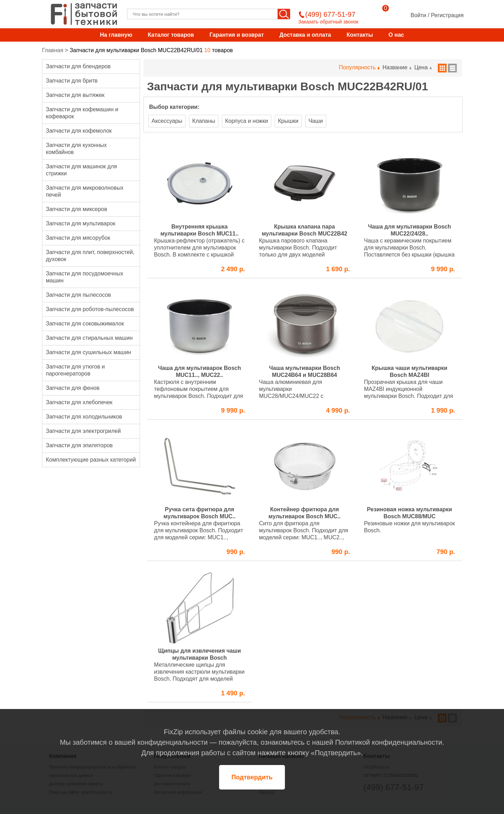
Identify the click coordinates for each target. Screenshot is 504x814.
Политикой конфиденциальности (388, 742)
